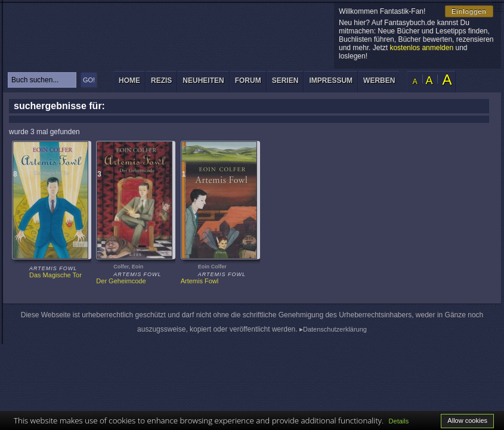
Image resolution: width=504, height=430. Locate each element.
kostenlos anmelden (421, 48)
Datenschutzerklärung (335, 329)
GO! (89, 80)
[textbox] (42, 80)
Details (399, 421)
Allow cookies (467, 420)
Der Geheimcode (121, 281)
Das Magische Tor (55, 275)
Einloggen (469, 11)
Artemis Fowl (200, 281)
